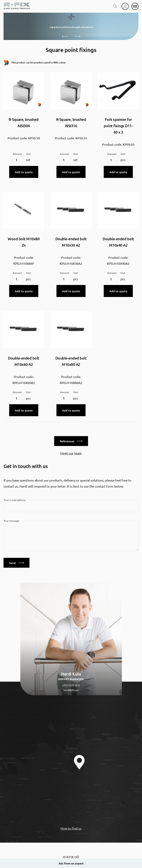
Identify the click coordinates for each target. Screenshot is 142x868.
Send (16, 563)
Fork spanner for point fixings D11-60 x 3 (118, 126)
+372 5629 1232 (71, 685)
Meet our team (71, 453)
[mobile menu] (135, 6)
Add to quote (24, 172)
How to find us (71, 828)
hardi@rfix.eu (71, 690)
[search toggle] (115, 6)
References (71, 441)
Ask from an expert (71, 863)
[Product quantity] (18, 160)
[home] (17, 6)
